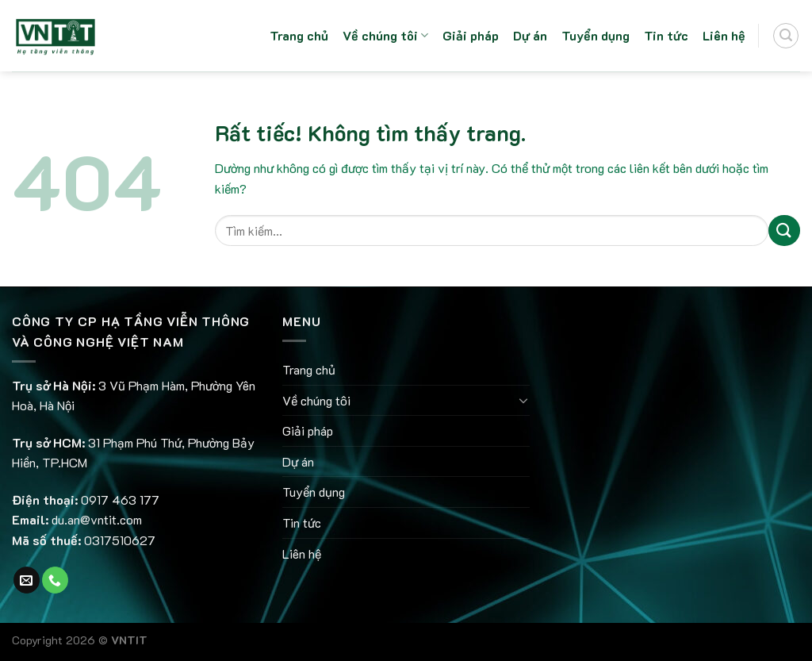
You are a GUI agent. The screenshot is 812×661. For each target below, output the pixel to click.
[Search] (786, 36)
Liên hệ (724, 35)
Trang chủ (299, 35)
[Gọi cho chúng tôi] (55, 580)
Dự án (530, 35)
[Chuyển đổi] (523, 400)
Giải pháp (471, 35)
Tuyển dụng (596, 35)
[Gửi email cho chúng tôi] (27, 580)
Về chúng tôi (385, 35)
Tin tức (666, 35)
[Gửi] (784, 231)
